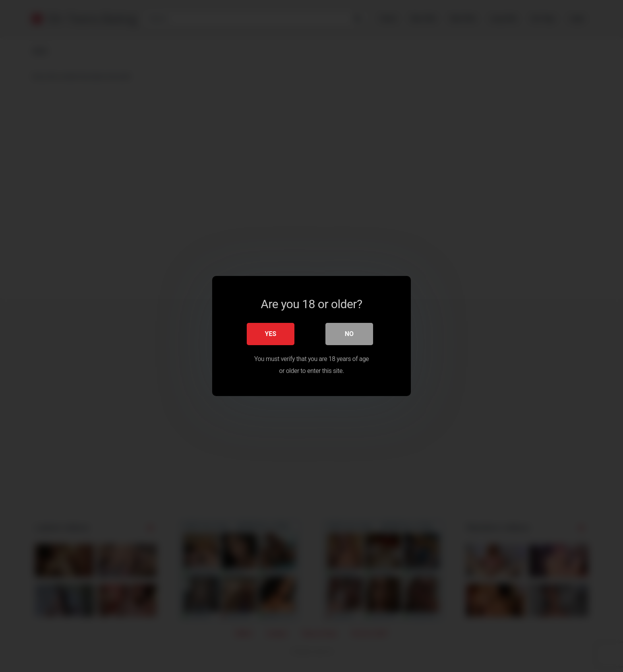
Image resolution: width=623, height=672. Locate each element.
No (349, 334)
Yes (271, 334)
